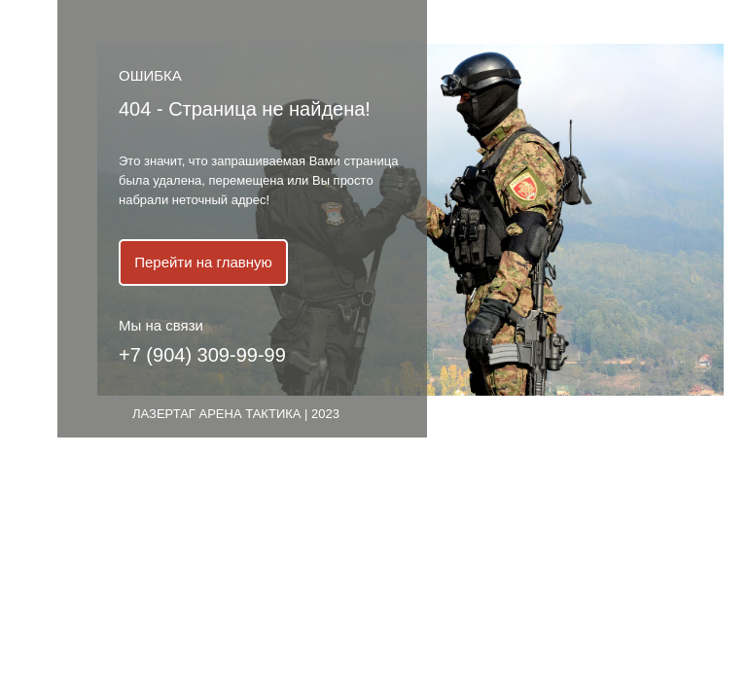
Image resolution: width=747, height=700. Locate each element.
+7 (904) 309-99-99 (202, 355)
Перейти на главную (203, 262)
